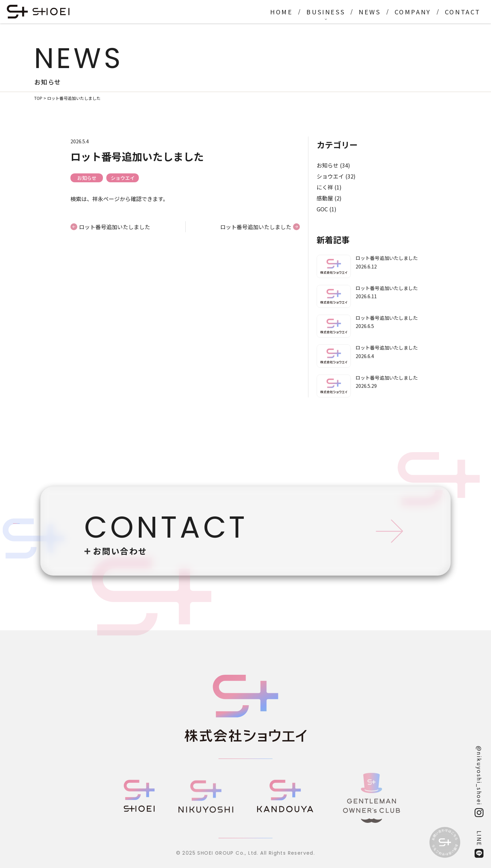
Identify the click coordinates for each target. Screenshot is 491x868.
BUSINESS (326, 12)
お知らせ (87, 178)
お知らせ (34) (333, 165)
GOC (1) (327, 209)
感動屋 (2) (329, 198)
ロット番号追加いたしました (115, 227)
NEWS (370, 12)
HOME (281, 12)
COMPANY (413, 12)
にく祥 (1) (329, 187)
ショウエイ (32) (336, 176)
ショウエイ (123, 178)
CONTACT (463, 12)
